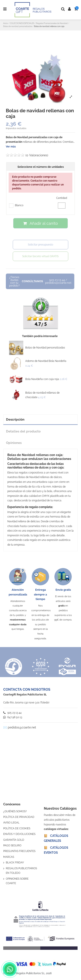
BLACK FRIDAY (15, 863)
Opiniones (14, 443)
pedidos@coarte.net (22, 727)
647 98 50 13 (13, 717)
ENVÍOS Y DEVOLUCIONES (19, 834)
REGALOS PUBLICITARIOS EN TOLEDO (21, 871)
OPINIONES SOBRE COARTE (17, 881)
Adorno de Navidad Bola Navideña (46, 361)
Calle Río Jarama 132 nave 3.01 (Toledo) (26, 703)
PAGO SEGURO (12, 845)
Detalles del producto (23, 431)
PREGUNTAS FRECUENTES (19, 851)
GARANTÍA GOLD (14, 840)
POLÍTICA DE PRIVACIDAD (19, 817)
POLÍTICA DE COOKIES (17, 828)
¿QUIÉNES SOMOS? (15, 811)
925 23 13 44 (12, 713)
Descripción (15, 419)
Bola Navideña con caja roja (42, 379)
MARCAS (9, 857)
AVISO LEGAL (11, 823)
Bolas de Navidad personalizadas (45, 348)
